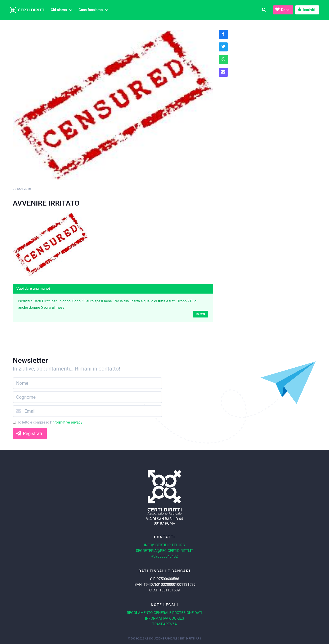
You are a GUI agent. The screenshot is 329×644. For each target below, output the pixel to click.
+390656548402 (164, 556)
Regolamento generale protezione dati (165, 613)
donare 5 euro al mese (47, 307)
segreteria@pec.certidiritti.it (164, 551)
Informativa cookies (164, 618)
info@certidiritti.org (164, 545)
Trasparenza (164, 624)
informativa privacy (67, 422)
